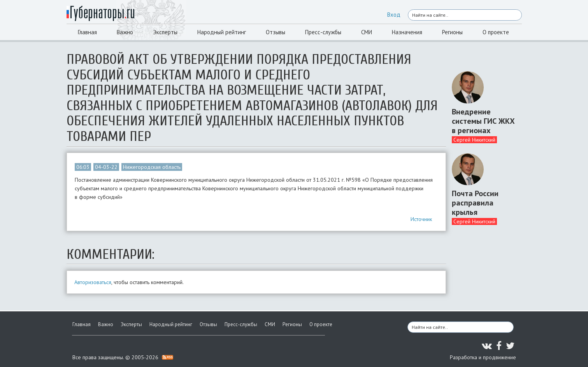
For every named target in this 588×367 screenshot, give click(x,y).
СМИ (367, 32)
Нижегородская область (152, 167)
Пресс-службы (323, 32)
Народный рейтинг (222, 32)
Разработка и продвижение (483, 357)
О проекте (496, 32)
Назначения (407, 32)
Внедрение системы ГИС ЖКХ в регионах (483, 121)
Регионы (452, 32)
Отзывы (276, 32)
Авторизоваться (93, 282)
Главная (87, 32)
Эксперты (165, 32)
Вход (394, 15)
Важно (125, 32)
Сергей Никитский (474, 140)
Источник (421, 219)
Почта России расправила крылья (475, 203)
